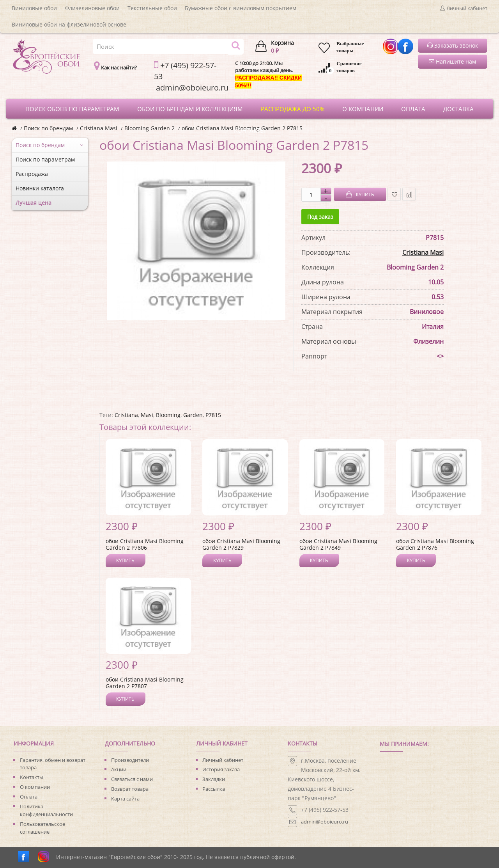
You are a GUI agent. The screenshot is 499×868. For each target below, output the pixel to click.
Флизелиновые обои (92, 8)
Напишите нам (452, 61)
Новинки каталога (40, 188)
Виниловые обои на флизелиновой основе (69, 24)
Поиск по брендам (48, 128)
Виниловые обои (34, 8)
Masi (147, 415)
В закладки (394, 194)
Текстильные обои (152, 8)
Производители (130, 760)
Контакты (32, 777)
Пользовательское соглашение (42, 828)
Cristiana (126, 415)
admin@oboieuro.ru (325, 822)
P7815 (213, 415)
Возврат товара (130, 789)
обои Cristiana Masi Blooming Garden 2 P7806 (145, 544)
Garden (193, 415)
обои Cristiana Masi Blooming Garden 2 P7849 (338, 544)
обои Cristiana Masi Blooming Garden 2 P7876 (435, 544)
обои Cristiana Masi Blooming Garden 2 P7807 (145, 683)
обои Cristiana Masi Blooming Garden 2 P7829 (241, 544)
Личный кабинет (223, 760)
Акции (119, 769)
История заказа (221, 769)
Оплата (29, 797)
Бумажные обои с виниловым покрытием (241, 8)
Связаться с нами (132, 779)
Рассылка (214, 789)
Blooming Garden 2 (150, 128)
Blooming (168, 415)
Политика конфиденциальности (46, 810)
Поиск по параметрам (45, 159)
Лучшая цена (34, 203)
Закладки (214, 779)
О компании (35, 787)
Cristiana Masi (99, 128)
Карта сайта (125, 799)
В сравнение (409, 194)
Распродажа (32, 174)
